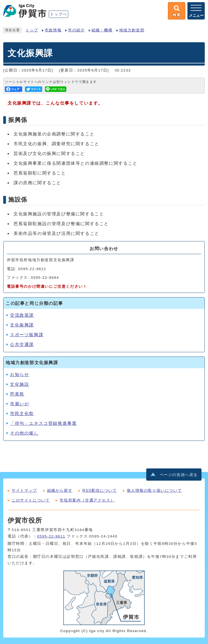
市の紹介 (76, 30)
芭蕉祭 (17, 394)
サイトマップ (24, 490)
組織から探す (60, 490)
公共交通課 (22, 344)
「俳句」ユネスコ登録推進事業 (43, 423)
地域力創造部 (132, 30)
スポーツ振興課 (27, 335)
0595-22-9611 (51, 536)
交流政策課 (22, 315)
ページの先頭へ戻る (179, 475)
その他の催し (24, 433)
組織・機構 (102, 30)
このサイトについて (31, 500)
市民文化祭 (22, 414)
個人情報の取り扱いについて (154, 490)
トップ (32, 30)
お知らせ (19, 375)
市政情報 (53, 30)
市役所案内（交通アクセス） (87, 500)
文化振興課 (22, 325)
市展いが (19, 404)
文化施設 (19, 384)
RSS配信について (100, 490)
